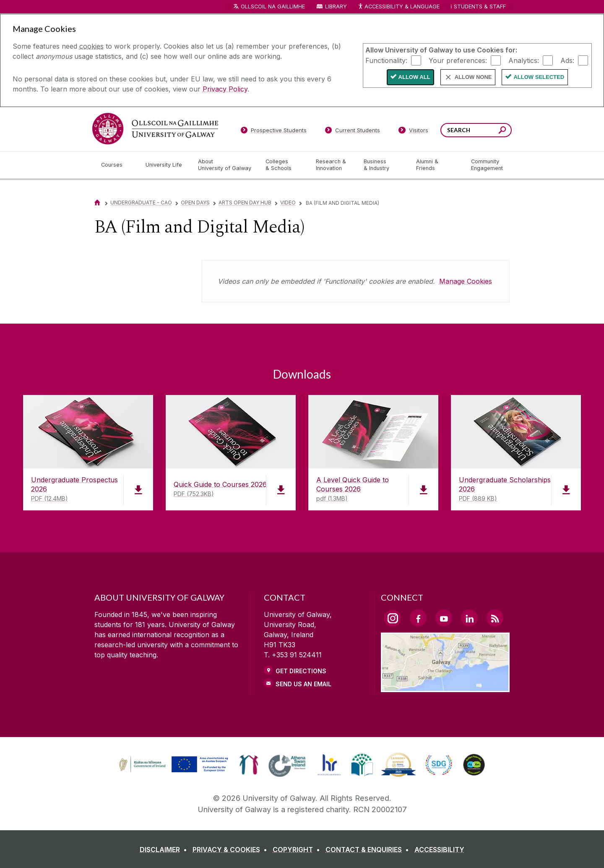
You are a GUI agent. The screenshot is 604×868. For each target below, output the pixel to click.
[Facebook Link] (418, 618)
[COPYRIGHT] (298, 850)
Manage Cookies (466, 281)
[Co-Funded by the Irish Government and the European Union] (174, 771)
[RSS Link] (495, 618)
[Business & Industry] (383, 165)
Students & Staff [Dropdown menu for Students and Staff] (480, 7)
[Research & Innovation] (333, 165)
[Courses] (117, 165)
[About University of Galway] (225, 165)
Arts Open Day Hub (245, 203)
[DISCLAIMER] (165, 850)
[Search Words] (476, 130)
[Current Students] (353, 132)
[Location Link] (445, 687)
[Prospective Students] (273, 132)
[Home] (97, 203)
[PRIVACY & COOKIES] (232, 850)
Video (288, 203)
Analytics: (524, 60)
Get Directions (301, 671)
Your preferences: (458, 60)
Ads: (567, 60)
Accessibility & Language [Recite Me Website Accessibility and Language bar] (398, 7)
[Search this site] (502, 131)
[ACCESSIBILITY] (439, 850)
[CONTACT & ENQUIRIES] (369, 850)
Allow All (414, 77)
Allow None (473, 77)
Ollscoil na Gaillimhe (273, 7)
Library (336, 7)
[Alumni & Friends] (437, 165)
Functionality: (386, 60)
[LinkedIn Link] (469, 618)
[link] (249, 765)
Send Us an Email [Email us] (303, 684)
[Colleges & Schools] (284, 165)
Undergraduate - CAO (141, 203)
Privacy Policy (225, 89)
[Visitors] (413, 132)
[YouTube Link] (444, 618)
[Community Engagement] (487, 165)
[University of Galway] (155, 129)
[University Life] (165, 165)
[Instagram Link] (393, 618)
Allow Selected (539, 77)
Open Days (195, 203)
